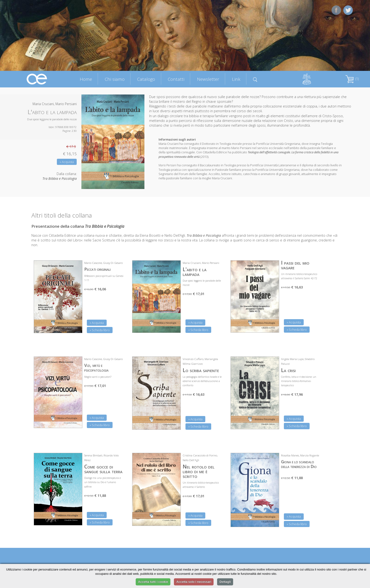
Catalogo (146, 79)
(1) (352, 79)
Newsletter (208, 79)
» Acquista (67, 162)
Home (86, 79)
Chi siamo (115, 79)
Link (236, 79)
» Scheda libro (100, 330)
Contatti (176, 79)
